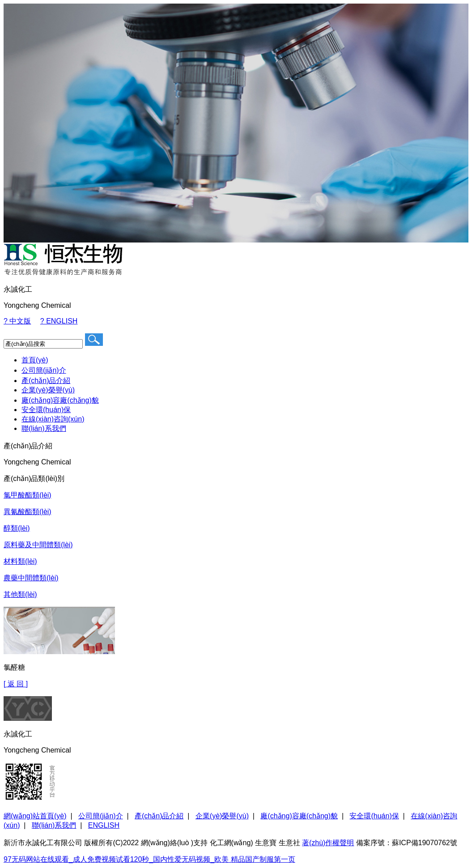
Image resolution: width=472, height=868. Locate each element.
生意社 (289, 843)
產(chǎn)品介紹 (46, 381)
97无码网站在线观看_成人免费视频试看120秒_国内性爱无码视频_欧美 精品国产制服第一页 (149, 859)
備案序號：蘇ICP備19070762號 (407, 843)
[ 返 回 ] (16, 684)
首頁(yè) (35, 360)
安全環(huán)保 (46, 410)
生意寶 (266, 843)
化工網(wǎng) (232, 843)
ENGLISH (104, 825)
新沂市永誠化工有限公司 (43, 843)
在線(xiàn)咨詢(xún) (53, 419)
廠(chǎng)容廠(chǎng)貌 (60, 400)
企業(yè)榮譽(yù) (48, 390)
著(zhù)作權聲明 (328, 843)
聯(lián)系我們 (44, 428)
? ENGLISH (59, 321)
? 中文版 (17, 321)
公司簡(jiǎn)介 (44, 370)
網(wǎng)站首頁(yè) (35, 816)
